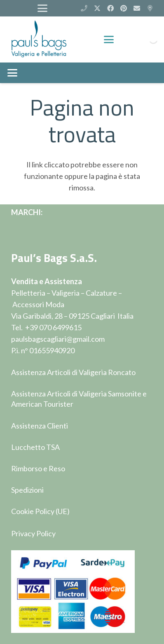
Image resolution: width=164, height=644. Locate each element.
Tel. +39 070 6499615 (46, 327)
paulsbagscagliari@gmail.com (58, 339)
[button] (43, 8)
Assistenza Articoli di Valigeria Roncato (73, 372)
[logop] (39, 39)
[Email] (137, 8)
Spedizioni (27, 490)
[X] (97, 8)
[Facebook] (110, 8)
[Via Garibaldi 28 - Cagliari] (150, 8)
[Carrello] (129, 39)
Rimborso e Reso (38, 468)
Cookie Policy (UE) (40, 511)
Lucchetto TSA (35, 447)
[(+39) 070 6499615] (84, 8)
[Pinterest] (124, 8)
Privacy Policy (33, 533)
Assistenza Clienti (40, 426)
